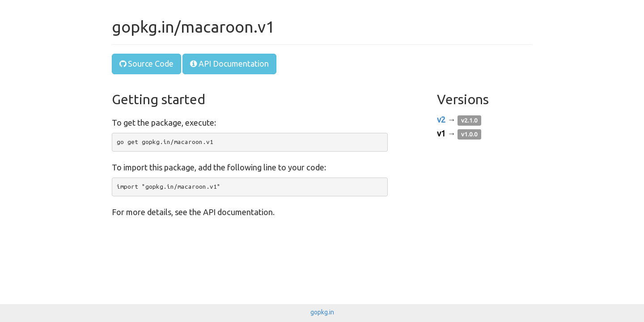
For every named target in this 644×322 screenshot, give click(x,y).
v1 (441, 133)
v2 (441, 119)
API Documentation (229, 64)
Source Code (146, 64)
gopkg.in (322, 312)
